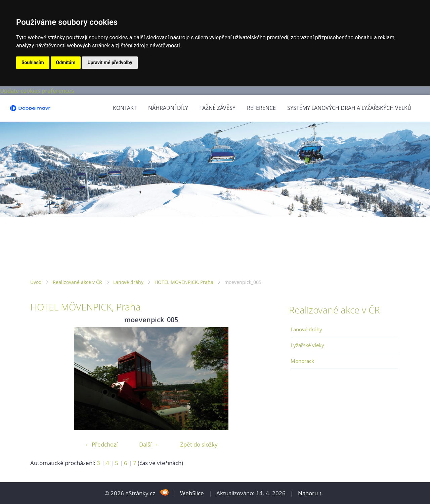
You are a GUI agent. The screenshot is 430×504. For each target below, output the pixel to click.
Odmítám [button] (66, 62)
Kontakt (125, 108)
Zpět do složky (199, 444)
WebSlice (192, 493)
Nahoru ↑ (310, 493)
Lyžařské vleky (307, 345)
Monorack (302, 361)
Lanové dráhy (128, 282)
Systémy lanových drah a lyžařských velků (349, 108)
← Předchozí (101, 444)
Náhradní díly (168, 108)
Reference (261, 108)
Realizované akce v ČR (77, 282)
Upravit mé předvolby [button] (110, 62)
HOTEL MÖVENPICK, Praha (184, 282)
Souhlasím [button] (33, 62)
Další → (149, 444)
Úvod (36, 282)
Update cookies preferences (37, 91)
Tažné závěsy (218, 108)
